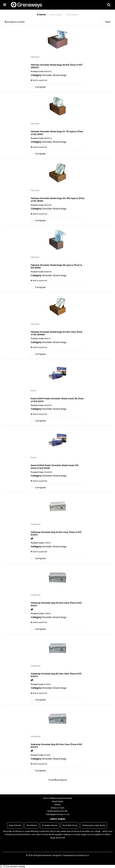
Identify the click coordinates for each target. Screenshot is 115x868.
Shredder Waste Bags (54, 75)
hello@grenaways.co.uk (58, 814)
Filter (108, 22)
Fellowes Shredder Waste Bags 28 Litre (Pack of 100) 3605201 (56, 66)
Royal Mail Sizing (70, 825)
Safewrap (36, 524)
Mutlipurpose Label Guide (94, 825)
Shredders (72, 15)
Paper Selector (15, 825)
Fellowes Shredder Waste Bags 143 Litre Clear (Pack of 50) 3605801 (56, 333)
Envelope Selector (50, 825)
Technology (55, 15)
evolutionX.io (83, 855)
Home (41, 15)
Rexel (33, 391)
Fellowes (35, 57)
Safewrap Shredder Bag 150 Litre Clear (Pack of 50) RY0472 (56, 675)
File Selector (32, 825)
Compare (38, 87)
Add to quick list (39, 80)
